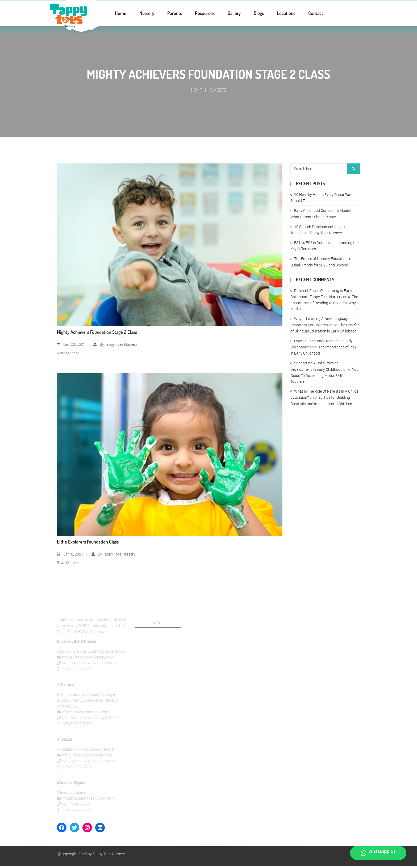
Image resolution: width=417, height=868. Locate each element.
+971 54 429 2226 (76, 812)
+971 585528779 (76, 665)
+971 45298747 (105, 665)
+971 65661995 (105, 763)
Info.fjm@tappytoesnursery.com (88, 800)
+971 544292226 (76, 806)
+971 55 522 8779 (76, 726)
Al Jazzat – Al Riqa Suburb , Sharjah (86, 751)
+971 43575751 (105, 720)
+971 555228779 (76, 720)
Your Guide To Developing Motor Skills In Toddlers (325, 377)
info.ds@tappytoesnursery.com (87, 659)
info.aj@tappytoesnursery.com (87, 757)
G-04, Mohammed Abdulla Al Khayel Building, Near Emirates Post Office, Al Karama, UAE (88, 702)
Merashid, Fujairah (72, 794)
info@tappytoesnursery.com (85, 714)
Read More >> (68, 355)
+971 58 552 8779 (76, 671)
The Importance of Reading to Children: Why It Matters (325, 305)
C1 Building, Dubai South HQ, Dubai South (91, 653)
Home (196, 92)
